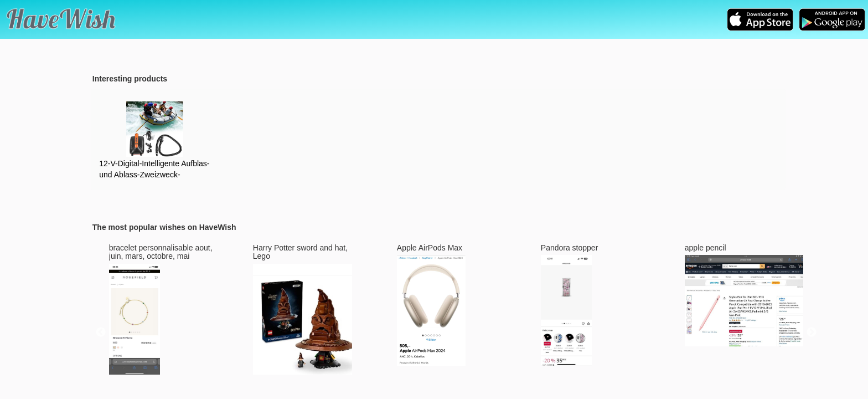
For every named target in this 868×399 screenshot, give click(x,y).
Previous (101, 332)
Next (812, 332)
